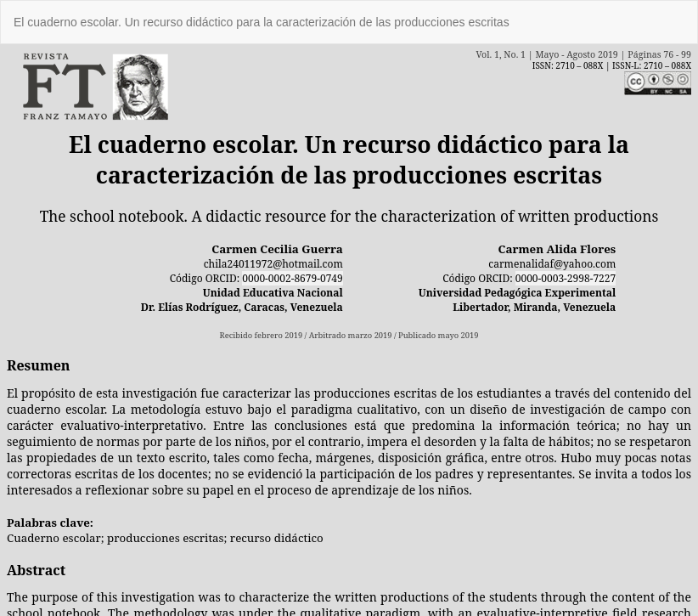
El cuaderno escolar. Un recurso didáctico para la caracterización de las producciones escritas (262, 22)
